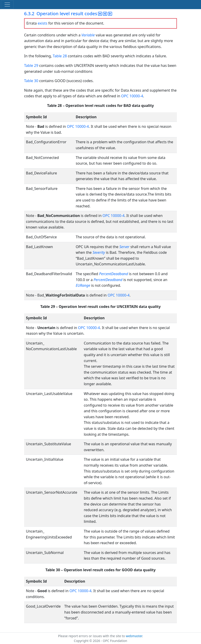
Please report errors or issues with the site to (92, 636)
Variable (88, 35)
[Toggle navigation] (7, 5)
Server (124, 247)
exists (43, 23)
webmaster (134, 636)
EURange (83, 285)
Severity (99, 252)
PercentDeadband (114, 274)
